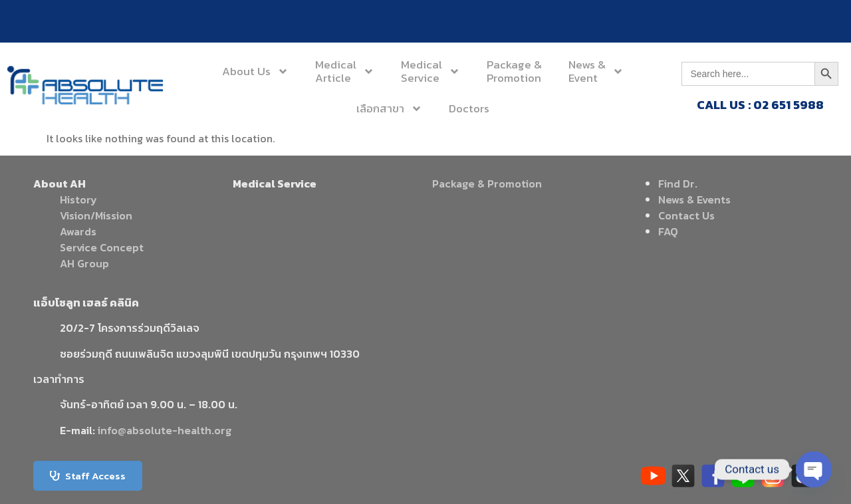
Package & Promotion (487, 184)
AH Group (84, 263)
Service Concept (102, 247)
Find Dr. (678, 184)
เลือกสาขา (389, 109)
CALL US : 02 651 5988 (760, 105)
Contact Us (686, 215)
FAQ (668, 231)
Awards (78, 231)
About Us (255, 71)
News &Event (596, 71)
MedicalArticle (345, 71)
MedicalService (430, 71)
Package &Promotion (514, 71)
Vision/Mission (96, 215)
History (78, 199)
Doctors (469, 108)
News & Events (694, 199)
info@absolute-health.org (165, 430)
